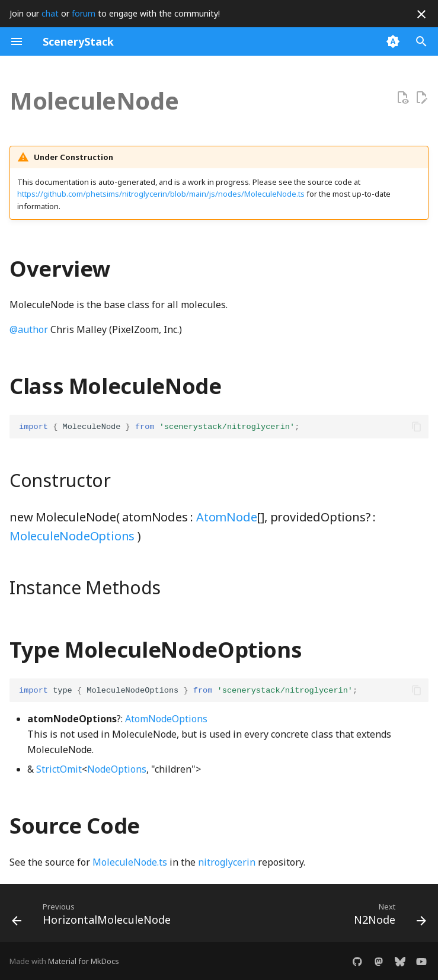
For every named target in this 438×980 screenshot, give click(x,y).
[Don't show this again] (421, 14)
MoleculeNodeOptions (72, 536)
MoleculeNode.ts (130, 862)
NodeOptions (117, 769)
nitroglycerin (227, 862)
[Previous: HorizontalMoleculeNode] (93, 917)
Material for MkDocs (84, 961)
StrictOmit (59, 769)
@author (29, 329)
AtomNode (226, 517)
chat (50, 13)
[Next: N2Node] (388, 917)
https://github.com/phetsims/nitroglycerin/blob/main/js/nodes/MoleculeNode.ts (161, 194)
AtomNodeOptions (166, 719)
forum (84, 13)
